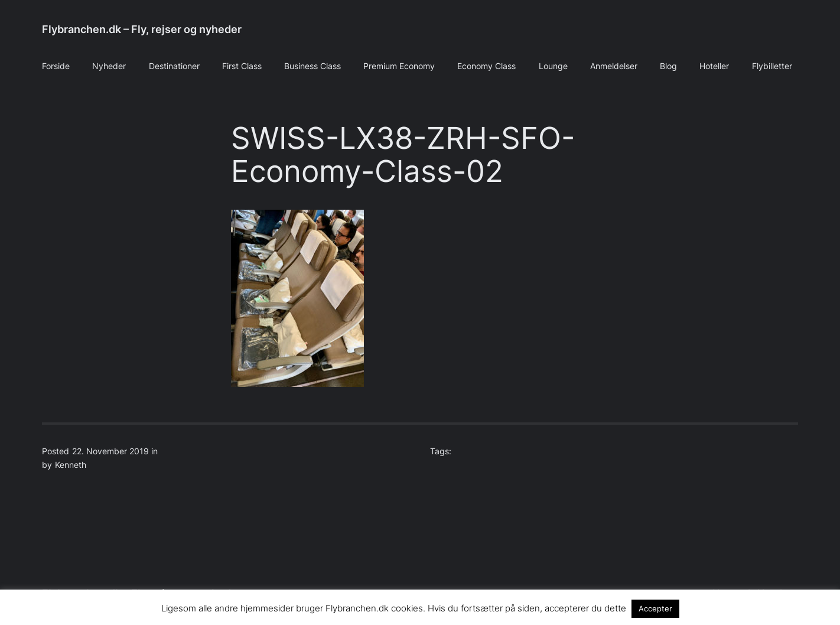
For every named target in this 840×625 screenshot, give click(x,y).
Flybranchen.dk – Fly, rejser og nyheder (142, 29)
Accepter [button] (655, 608)
